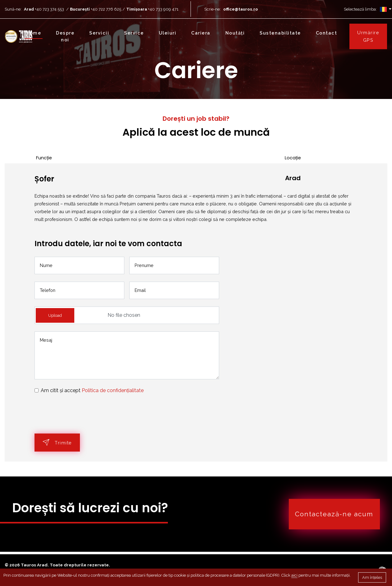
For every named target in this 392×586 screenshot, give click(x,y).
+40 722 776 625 (108, 9)
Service (134, 33)
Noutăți (235, 33)
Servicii (99, 33)
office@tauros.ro (241, 9)
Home (33, 33)
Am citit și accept (92, 390)
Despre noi (65, 36)
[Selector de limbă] (383, 9)
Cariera (201, 33)
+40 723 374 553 (49, 9)
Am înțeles (372, 577)
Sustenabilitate (280, 33)
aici (294, 575)
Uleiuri (168, 33)
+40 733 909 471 (163, 9)
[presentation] (82, 414)
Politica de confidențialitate (113, 390)
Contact (327, 33)
